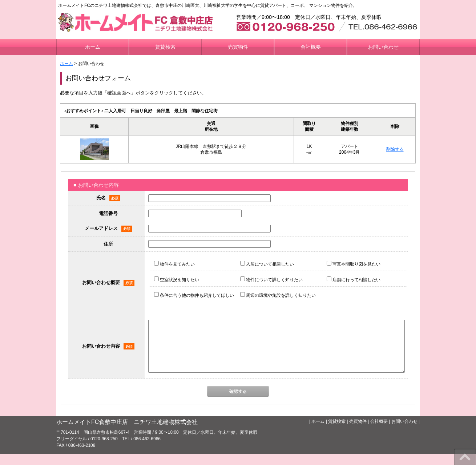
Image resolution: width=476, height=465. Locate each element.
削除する (395, 149)
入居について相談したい (267, 264)
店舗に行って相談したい (354, 280)
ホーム (93, 47)
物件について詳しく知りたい (271, 280)
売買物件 (238, 47)
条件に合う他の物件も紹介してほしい (194, 295)
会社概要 (311, 47)
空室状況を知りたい (177, 280)
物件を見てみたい (174, 264)
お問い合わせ (383, 47)
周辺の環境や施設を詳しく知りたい (278, 295)
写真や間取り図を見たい (354, 264)
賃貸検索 (165, 47)
